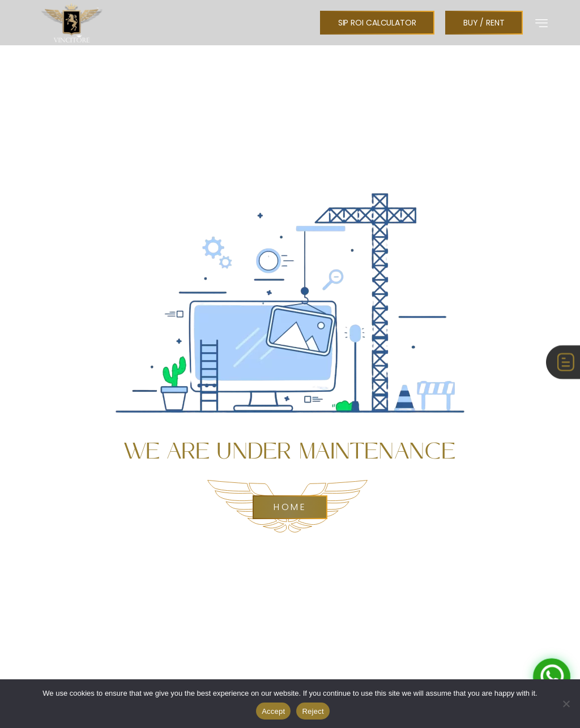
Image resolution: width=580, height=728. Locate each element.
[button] (542, 23)
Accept (273, 711)
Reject (313, 711)
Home (290, 507)
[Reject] (566, 704)
